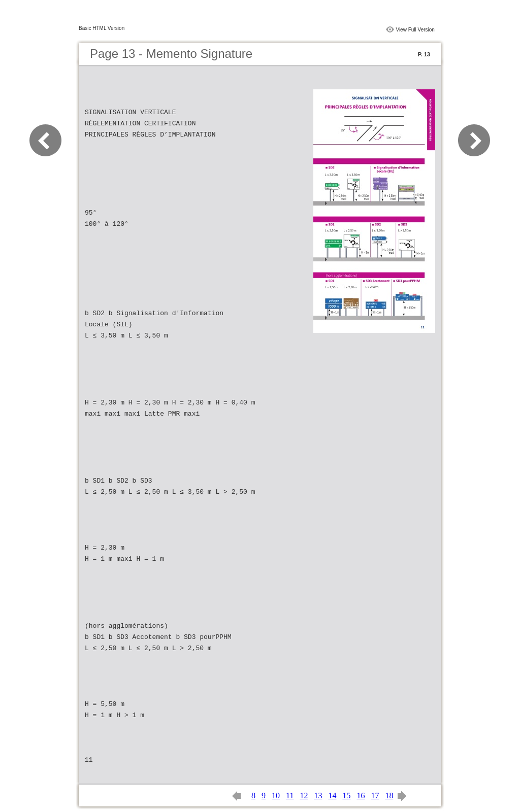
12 (304, 796)
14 (332, 796)
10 (276, 796)
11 (290, 796)
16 (361, 796)
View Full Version (415, 30)
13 (318, 796)
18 (389, 796)
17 (375, 796)
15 (346, 796)
